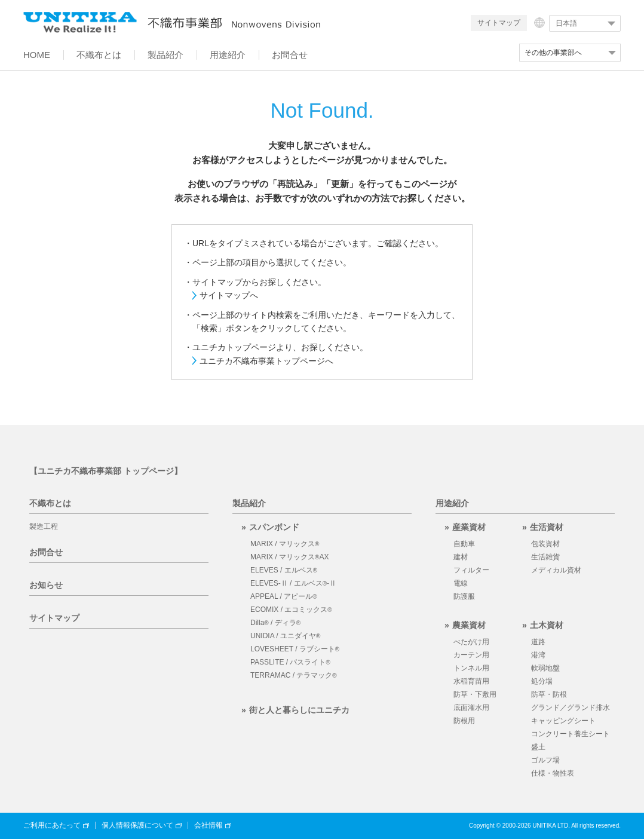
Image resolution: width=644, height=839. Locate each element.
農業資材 (469, 625)
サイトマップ (499, 23)
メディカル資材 (556, 570)
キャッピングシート (563, 721)
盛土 (538, 747)
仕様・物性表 (553, 773)
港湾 (538, 655)
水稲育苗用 (471, 681)
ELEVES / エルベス (284, 570)
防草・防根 (549, 694)
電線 (461, 583)
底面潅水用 (471, 708)
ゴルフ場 (545, 760)
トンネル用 (471, 668)
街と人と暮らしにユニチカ (299, 710)
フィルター (471, 570)
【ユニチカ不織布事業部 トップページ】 (106, 471)
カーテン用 (471, 655)
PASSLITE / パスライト (290, 662)
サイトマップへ (229, 295)
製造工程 (44, 526)
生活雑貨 (545, 557)
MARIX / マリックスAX (289, 557)
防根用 (464, 721)
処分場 (542, 681)
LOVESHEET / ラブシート (295, 649)
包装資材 (545, 544)
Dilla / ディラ (275, 623)
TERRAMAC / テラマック (294, 675)
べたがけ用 (471, 642)
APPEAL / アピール (284, 596)
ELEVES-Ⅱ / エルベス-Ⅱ (293, 583)
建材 (461, 557)
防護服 (464, 596)
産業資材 (469, 527)
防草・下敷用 (475, 694)
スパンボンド (274, 527)
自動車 (464, 544)
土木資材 (547, 625)
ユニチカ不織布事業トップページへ (266, 361)
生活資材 (547, 527)
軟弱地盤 (545, 668)
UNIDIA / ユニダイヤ (285, 636)
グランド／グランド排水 (571, 708)
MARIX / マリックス (285, 544)
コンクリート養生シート (571, 734)
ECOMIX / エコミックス (291, 610)
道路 (538, 642)
